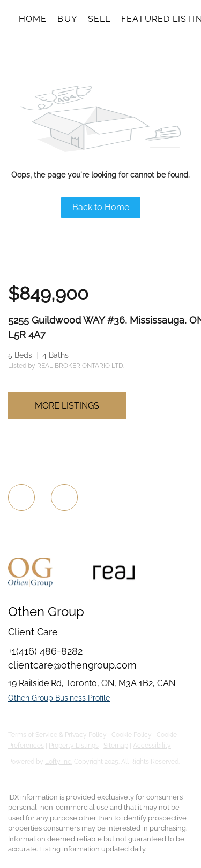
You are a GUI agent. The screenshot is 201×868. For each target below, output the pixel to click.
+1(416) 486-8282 (45, 651)
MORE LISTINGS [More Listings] (67, 406)
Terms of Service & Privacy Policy (57, 735)
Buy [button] (67, 19)
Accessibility (152, 746)
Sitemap (116, 746)
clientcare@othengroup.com (72, 665)
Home (33, 19)
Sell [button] (99, 19)
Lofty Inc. (59, 762)
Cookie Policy (132, 735)
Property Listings (74, 746)
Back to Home (101, 207)
